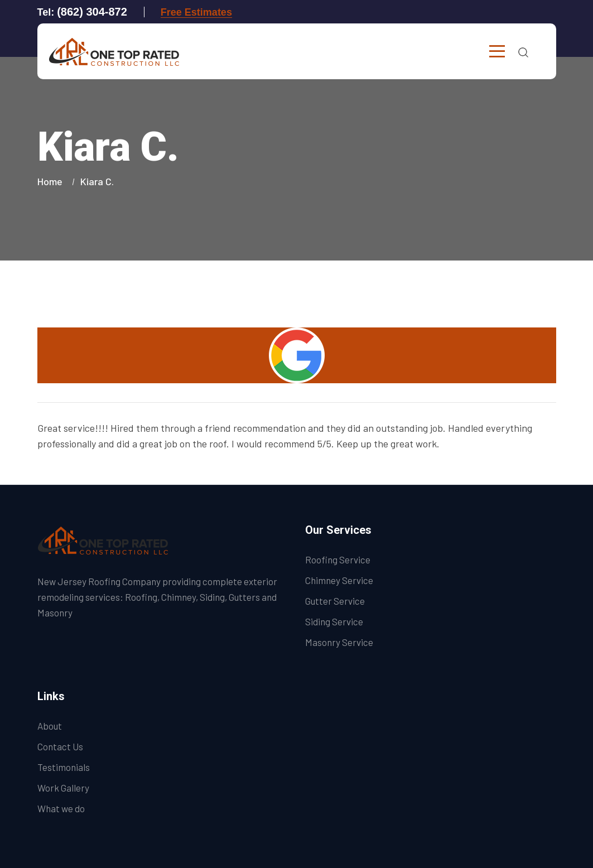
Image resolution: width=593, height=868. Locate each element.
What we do (61, 808)
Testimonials (64, 767)
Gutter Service (335, 601)
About (50, 726)
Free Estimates (196, 12)
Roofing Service (338, 560)
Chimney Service (339, 580)
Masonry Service (339, 642)
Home (52, 181)
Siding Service (334, 621)
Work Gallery (63, 788)
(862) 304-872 (92, 12)
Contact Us (60, 746)
